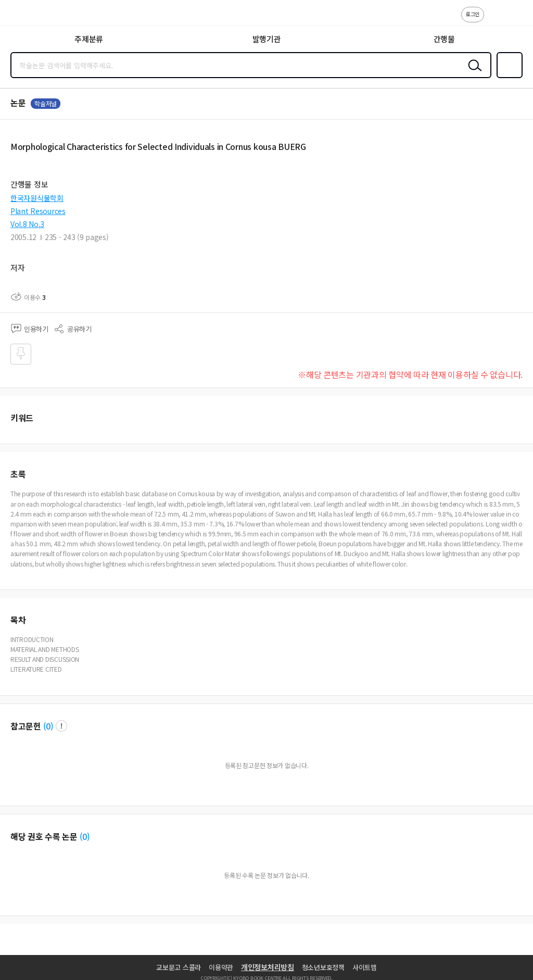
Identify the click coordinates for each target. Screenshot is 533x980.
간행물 (444, 39)
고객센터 (495, 20)
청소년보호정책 (323, 967)
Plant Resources (38, 211)
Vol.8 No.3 (27, 224)
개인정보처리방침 (268, 967)
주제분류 (89, 39)
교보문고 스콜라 (179, 967)
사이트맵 (365, 967)
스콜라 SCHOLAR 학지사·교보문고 (31, 16)
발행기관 (267, 39)
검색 (473, 73)
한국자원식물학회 (37, 198)
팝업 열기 (61, 726)
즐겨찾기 (507, 77)
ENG (517, 20)
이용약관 (221, 967)
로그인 (473, 14)
